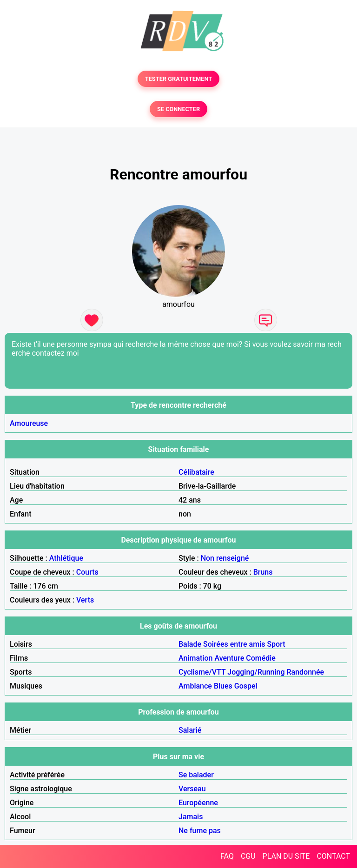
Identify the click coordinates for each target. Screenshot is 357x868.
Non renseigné (225, 558)
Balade (190, 644)
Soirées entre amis (234, 644)
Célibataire (196, 472)
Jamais (191, 817)
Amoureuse (29, 423)
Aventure (229, 658)
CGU (248, 856)
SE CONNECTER (178, 109)
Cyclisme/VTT (202, 672)
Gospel (246, 686)
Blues (223, 686)
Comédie (261, 658)
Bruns (263, 572)
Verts (85, 600)
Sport (276, 644)
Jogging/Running (256, 672)
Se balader (196, 775)
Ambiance (195, 686)
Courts (87, 572)
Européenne (198, 803)
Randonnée (305, 672)
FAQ (227, 856)
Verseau (192, 789)
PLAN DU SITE (286, 856)
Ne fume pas (200, 831)
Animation (195, 658)
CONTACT (333, 856)
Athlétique (66, 558)
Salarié (190, 730)
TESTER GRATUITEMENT (179, 79)
